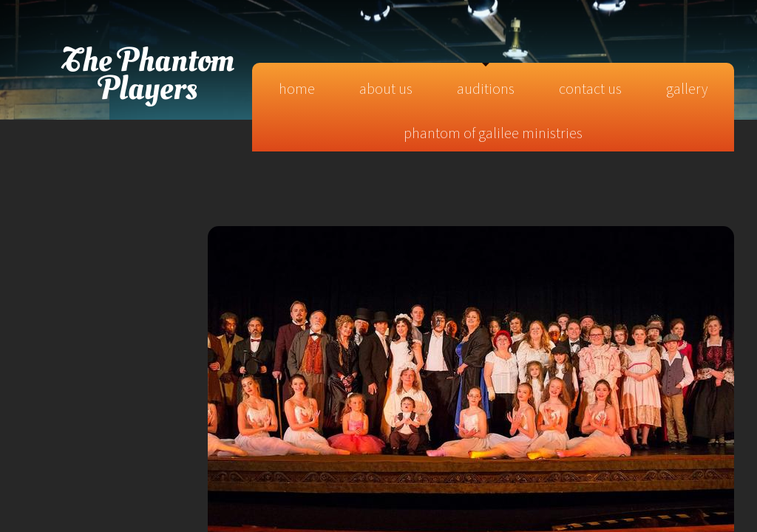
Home (297, 88)
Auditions (486, 88)
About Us (386, 88)
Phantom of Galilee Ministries (493, 133)
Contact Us (590, 88)
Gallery (687, 88)
